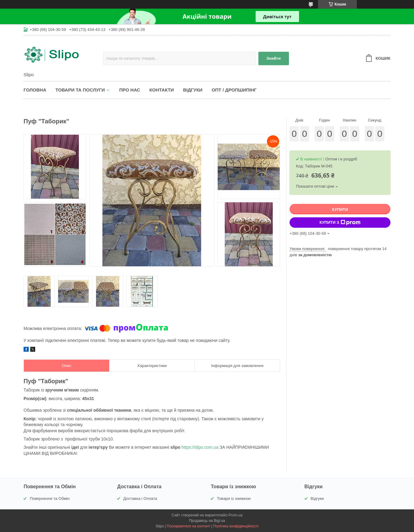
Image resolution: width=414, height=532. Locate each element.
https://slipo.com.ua (200, 447)
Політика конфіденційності (236, 526)
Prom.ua (236, 515)
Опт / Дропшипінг (234, 90)
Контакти (161, 90)
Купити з (340, 223)
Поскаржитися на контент (188, 526)
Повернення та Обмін (50, 498)
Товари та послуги (80, 90)
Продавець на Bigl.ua (207, 521)
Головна (35, 90)
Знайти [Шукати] (274, 58)
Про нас (130, 90)
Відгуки (193, 90)
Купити (340, 210)
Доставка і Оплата (140, 498)
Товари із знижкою (234, 498)
